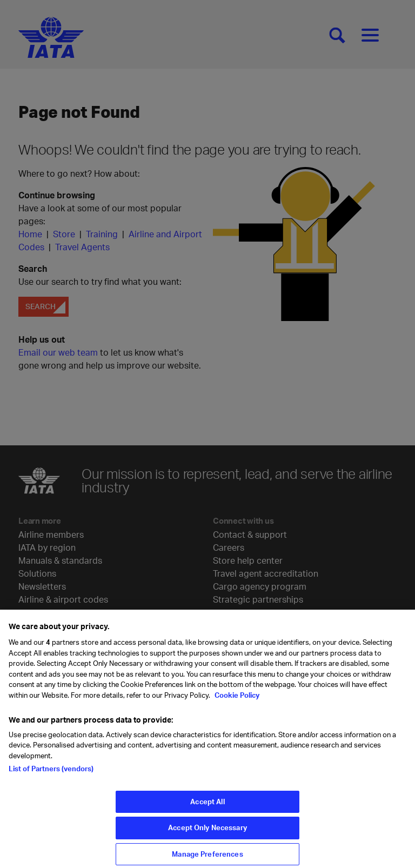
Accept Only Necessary (207, 832)
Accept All (207, 806)
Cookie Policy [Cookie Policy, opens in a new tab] (236, 699)
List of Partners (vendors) (51, 773)
